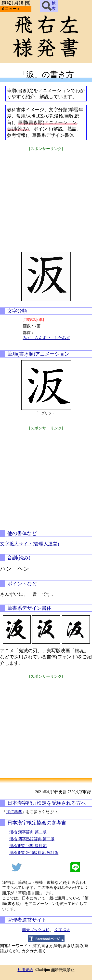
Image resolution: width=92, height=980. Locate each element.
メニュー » (10, 9)
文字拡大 (62, 930)
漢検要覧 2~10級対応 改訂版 (34, 853)
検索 (49, 6)
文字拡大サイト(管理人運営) (30, 544)
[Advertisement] (46, 198)
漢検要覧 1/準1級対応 (28, 846)
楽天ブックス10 (36, 930)
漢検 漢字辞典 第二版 (28, 832)
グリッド (48, 413)
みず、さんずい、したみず (46, 338)
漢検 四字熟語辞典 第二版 (32, 839)
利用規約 (25, 970)
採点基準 (14, 812)
